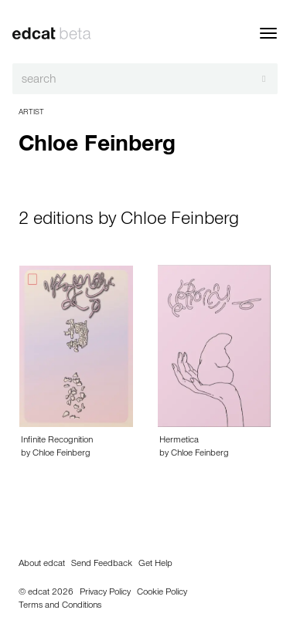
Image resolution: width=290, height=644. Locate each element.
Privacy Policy (105, 593)
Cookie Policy (162, 593)
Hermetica (179, 441)
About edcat (42, 564)
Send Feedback (102, 564)
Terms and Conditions (60, 606)
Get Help (155, 564)
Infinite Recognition (57, 441)
